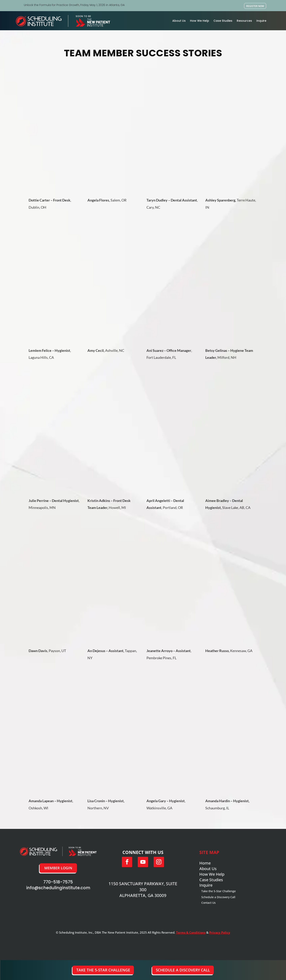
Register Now (255, 6)
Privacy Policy (220, 932)
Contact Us (208, 903)
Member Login (58, 868)
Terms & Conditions (191, 932)
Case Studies (223, 21)
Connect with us (143, 852)
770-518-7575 (58, 882)
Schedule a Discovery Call (183, 970)
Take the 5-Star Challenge (103, 970)
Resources (244, 21)
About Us (179, 21)
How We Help (200, 21)
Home (205, 863)
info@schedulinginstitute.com (58, 888)
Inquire (261, 21)
